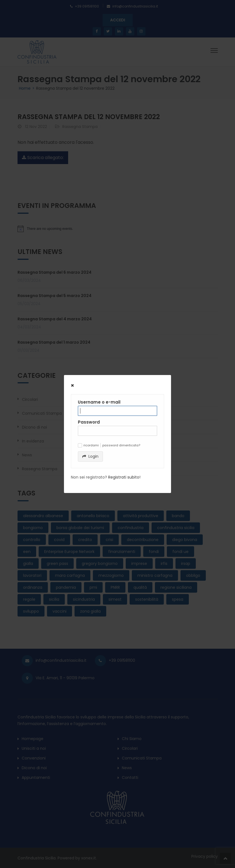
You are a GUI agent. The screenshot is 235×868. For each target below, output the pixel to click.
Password (89, 422)
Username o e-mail (99, 402)
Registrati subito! (124, 477)
